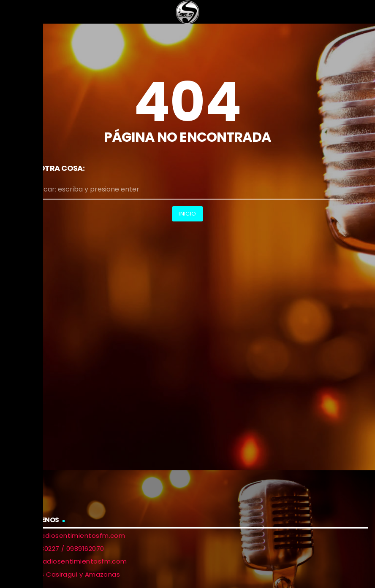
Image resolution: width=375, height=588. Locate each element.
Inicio (187, 214)
